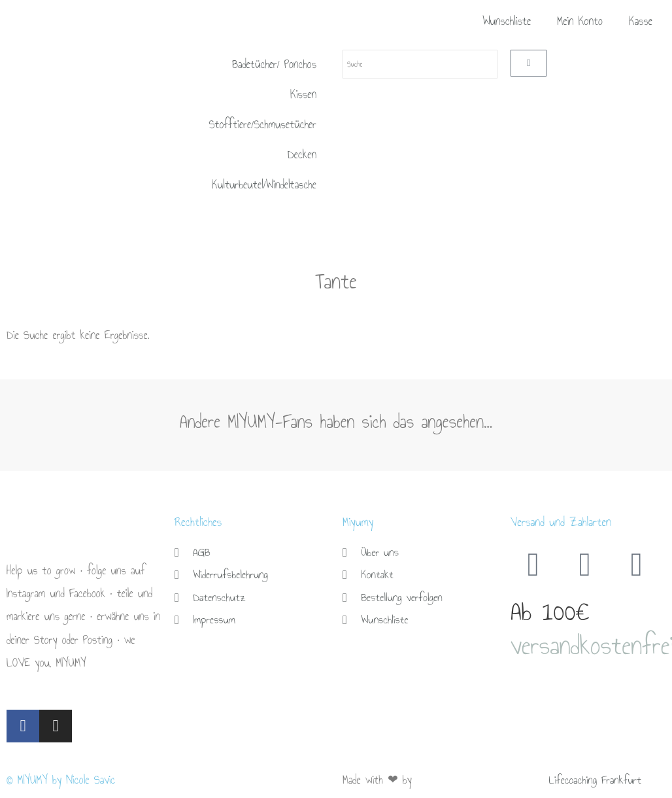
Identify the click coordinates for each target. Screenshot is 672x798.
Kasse (641, 21)
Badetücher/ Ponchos (274, 64)
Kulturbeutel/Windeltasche (264, 185)
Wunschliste (507, 21)
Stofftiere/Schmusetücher (262, 125)
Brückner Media (447, 780)
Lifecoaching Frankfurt (597, 780)
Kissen (303, 95)
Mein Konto (580, 21)
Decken (302, 155)
